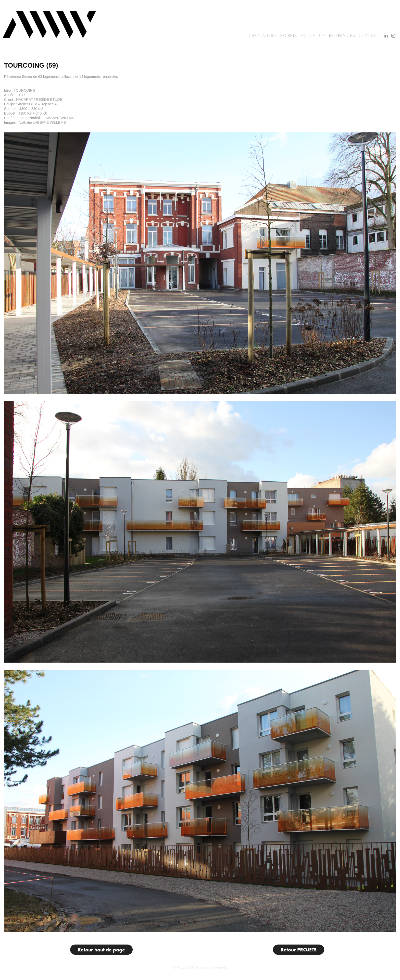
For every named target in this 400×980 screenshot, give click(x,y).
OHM (255, 36)
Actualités (313, 36)
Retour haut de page (101, 950)
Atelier (269, 36)
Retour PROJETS (299, 950)
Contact (370, 36)
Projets (288, 36)
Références (342, 36)
